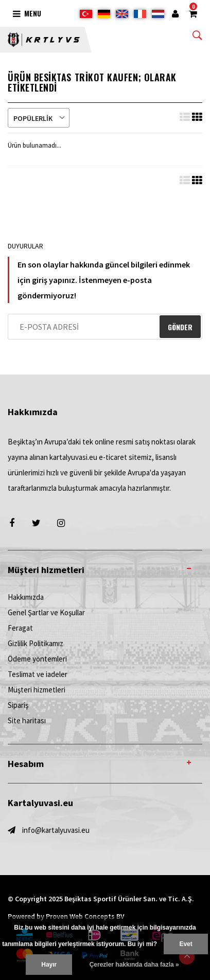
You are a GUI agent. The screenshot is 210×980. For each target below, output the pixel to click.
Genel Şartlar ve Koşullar (46, 612)
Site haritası (27, 720)
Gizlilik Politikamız (36, 643)
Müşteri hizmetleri (37, 690)
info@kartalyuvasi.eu (56, 830)
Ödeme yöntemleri (37, 659)
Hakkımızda (26, 597)
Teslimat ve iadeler (38, 674)
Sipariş (18, 705)
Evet (186, 944)
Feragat (20, 628)
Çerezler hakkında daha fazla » (134, 965)
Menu (27, 13)
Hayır (49, 965)
